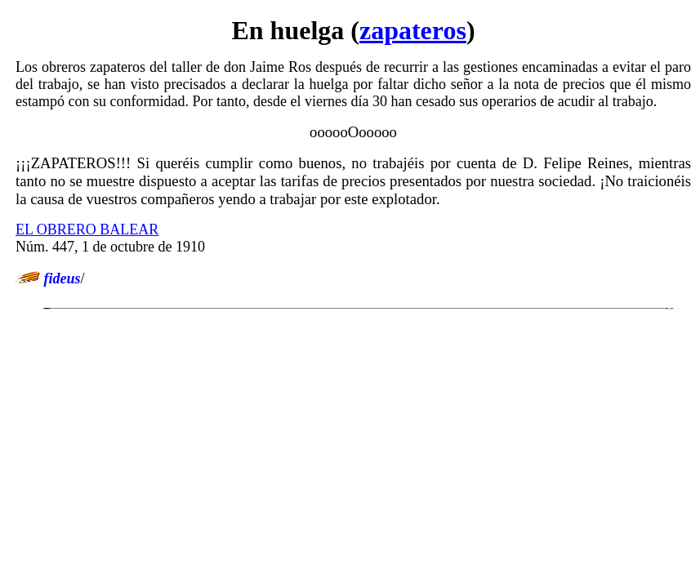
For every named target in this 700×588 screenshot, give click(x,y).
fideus (62, 278)
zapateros (413, 30)
